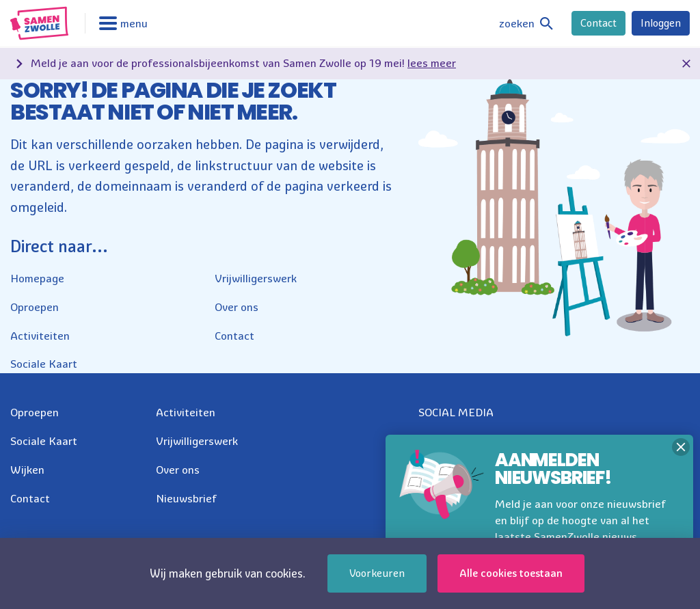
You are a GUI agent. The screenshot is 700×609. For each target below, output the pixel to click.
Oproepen (35, 307)
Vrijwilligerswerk (256, 278)
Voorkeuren (377, 573)
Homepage (37, 278)
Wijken (27, 470)
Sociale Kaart (44, 364)
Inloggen (661, 23)
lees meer (432, 63)
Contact (598, 23)
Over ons (237, 307)
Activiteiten (40, 336)
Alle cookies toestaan (511, 573)
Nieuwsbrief (186, 498)
